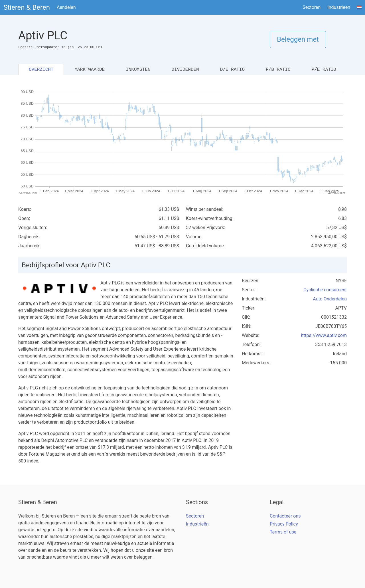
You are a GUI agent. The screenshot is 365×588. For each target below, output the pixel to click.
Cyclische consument (325, 290)
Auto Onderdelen (330, 299)
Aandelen (66, 7)
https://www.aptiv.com (324, 335)
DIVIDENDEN (185, 70)
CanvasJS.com (336, 193)
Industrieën (339, 7)
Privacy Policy (284, 524)
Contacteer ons (285, 516)
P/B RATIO (278, 70)
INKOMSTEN (138, 70)
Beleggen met (298, 39)
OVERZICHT (41, 70)
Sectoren (312, 7)
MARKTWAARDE (90, 70)
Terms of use (283, 532)
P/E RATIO (324, 70)
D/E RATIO (232, 70)
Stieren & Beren (27, 7)
